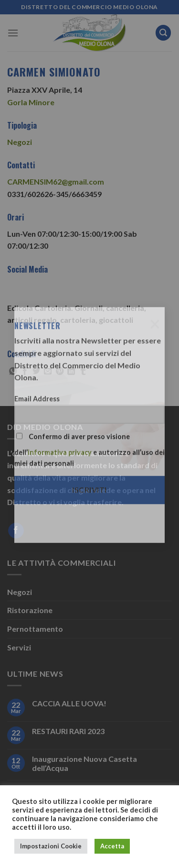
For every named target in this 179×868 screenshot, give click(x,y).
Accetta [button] (112, 846)
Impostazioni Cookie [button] (51, 846)
